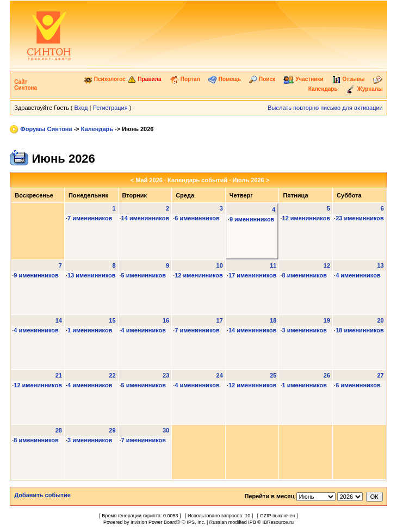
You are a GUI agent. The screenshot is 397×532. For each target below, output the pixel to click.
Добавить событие (42, 495)
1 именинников (90, 330)
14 (59, 320)
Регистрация (110, 108)
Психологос (105, 79)
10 (220, 265)
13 (381, 265)
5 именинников (144, 275)
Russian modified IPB (233, 522)
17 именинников (253, 275)
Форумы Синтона (46, 129)
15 (112, 320)
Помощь (225, 79)
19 (327, 320)
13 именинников (92, 275)
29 (112, 430)
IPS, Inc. (196, 522)
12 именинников (306, 218)
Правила (144, 79)
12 (327, 265)
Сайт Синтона (26, 85)
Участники (303, 79)
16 (166, 320)
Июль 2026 (248, 180)
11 (273, 265)
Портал (185, 79)
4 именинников (358, 275)
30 (166, 430)
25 (273, 375)
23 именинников (360, 218)
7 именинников (90, 218)
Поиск (262, 79)
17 (220, 320)
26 (327, 375)
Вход (81, 108)
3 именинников (305, 330)
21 (59, 375)
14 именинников (145, 218)
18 (273, 320)
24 (220, 375)
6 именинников (197, 218)
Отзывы (348, 79)
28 (59, 430)
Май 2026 (149, 180)
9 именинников (252, 219)
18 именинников (360, 330)
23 (166, 375)
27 (381, 375)
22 (112, 375)
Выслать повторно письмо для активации (325, 108)
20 (381, 320)
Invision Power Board (154, 522)
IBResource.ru (278, 522)
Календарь (97, 129)
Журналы (364, 89)
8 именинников (305, 275)
